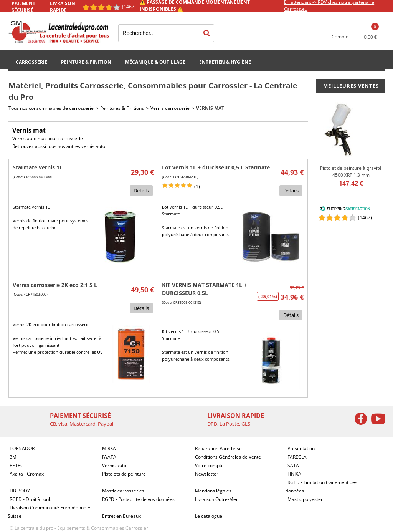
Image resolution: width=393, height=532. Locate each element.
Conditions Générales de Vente (228, 457)
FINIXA (294, 474)
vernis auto (93, 146)
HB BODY (20, 491)
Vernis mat (210, 108)
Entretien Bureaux (121, 516)
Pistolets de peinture (124, 474)
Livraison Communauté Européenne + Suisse (49, 512)
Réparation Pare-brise (218, 448)
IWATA (109, 457)
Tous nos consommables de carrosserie (51, 108)
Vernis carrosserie (170, 108)
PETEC (17, 465)
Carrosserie (31, 62)
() (365, 218)
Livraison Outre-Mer (216, 499)
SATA (293, 465)
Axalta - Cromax (27, 474)
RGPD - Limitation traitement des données (321, 486)
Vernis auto (114, 465)
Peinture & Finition (86, 62)
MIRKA (109, 448)
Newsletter (207, 474)
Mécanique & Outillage (155, 62)
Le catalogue (209, 516)
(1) (197, 186)
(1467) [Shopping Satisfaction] (129, 7)
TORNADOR (22, 448)
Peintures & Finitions (122, 108)
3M (13, 457)
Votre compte (209, 465)
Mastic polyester (305, 499)
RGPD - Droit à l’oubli (32, 499)
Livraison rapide (63, 7)
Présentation (301, 448)
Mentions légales (213, 491)
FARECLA (297, 457)
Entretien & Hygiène (225, 62)
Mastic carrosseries (123, 491)
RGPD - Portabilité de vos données (138, 499)
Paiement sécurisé (23, 7)
